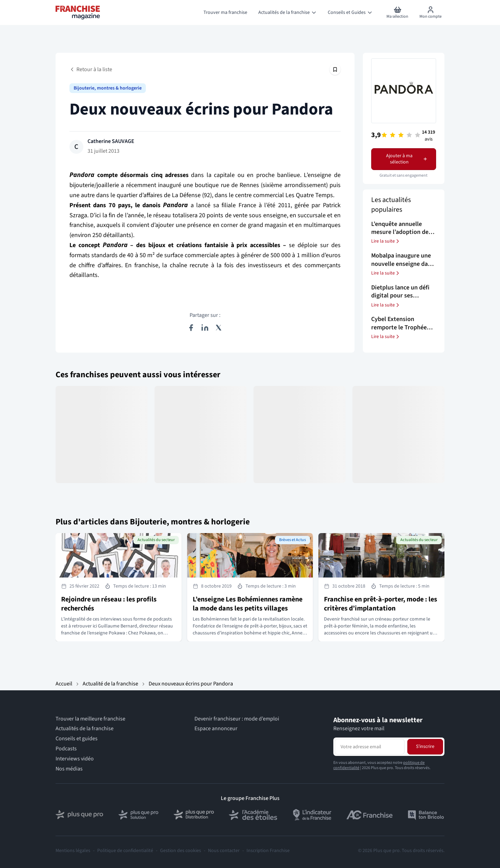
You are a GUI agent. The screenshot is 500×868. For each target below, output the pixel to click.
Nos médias (69, 769)
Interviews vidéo (75, 759)
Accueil (64, 684)
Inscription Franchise (268, 851)
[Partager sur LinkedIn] (205, 328)
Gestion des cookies (181, 851)
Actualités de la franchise (85, 729)
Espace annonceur (216, 729)
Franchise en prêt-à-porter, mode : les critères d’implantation (381, 604)
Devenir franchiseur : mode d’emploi (237, 719)
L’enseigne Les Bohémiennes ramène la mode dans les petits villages (248, 604)
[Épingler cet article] (335, 69)
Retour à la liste (91, 69)
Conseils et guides (77, 739)
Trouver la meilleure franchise (90, 719)
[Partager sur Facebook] (191, 328)
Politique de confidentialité (125, 851)
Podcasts (66, 749)
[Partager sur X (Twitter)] (219, 328)
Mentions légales (73, 851)
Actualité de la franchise (110, 684)
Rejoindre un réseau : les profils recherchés (109, 604)
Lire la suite (386, 241)
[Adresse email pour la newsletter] (370, 747)
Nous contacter (224, 851)
